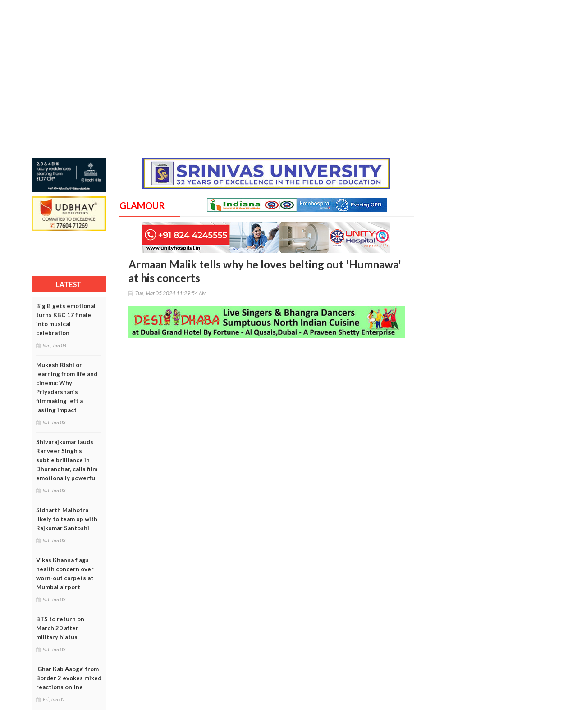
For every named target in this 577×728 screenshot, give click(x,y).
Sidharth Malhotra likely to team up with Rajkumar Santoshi (67, 519)
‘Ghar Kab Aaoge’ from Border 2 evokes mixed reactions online (69, 678)
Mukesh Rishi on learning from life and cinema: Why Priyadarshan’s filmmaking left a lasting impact (67, 387)
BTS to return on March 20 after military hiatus (60, 628)
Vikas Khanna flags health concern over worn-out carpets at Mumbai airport (65, 573)
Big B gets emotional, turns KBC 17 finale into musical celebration (66, 319)
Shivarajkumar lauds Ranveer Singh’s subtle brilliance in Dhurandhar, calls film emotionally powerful (67, 460)
